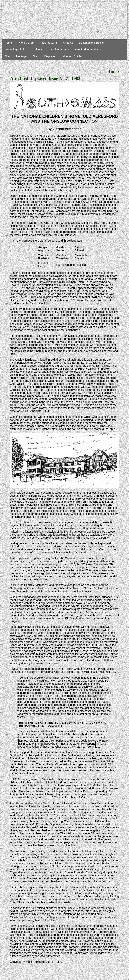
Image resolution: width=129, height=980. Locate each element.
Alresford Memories (87, 50)
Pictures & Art (49, 43)
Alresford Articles (73, 56)
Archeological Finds (16, 50)
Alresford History (59, 50)
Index (114, 71)
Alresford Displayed (44, 56)
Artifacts (68, 43)
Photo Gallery (26, 43)
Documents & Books (91, 43)
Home (8, 43)
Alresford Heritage (16, 56)
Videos (39, 50)
